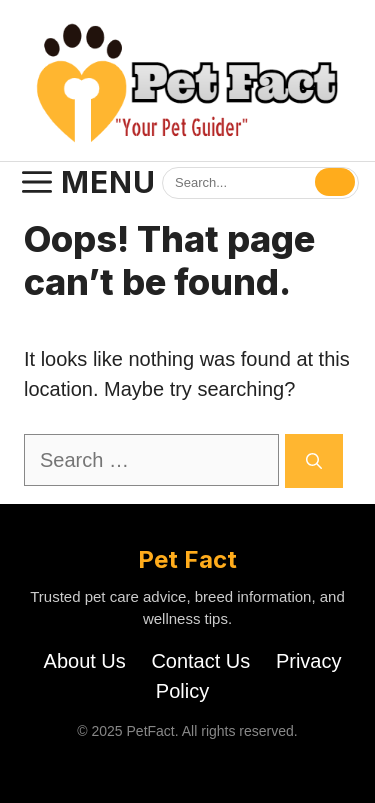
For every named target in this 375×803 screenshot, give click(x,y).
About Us (85, 661)
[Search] (335, 182)
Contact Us (200, 661)
